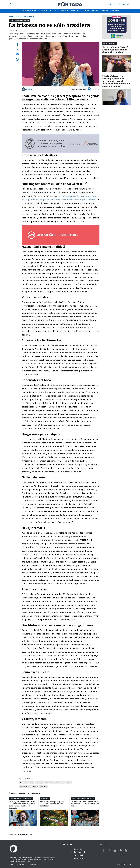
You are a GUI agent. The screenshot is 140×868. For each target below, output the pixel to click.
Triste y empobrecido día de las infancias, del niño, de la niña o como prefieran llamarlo (22, 805)
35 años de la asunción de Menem (34, 786)
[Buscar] (10, 4)
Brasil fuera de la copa (45, 783)
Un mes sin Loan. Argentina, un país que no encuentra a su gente (85, 804)
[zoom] (61, 64)
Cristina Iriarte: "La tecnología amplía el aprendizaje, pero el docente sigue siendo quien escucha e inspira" (117, 81)
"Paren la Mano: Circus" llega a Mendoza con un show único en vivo (115, 50)
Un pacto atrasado (64, 783)
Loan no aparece (27, 783)
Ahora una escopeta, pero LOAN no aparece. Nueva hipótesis (52, 804)
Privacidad (32, 865)
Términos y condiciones (17, 865)
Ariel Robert (30, 89)
